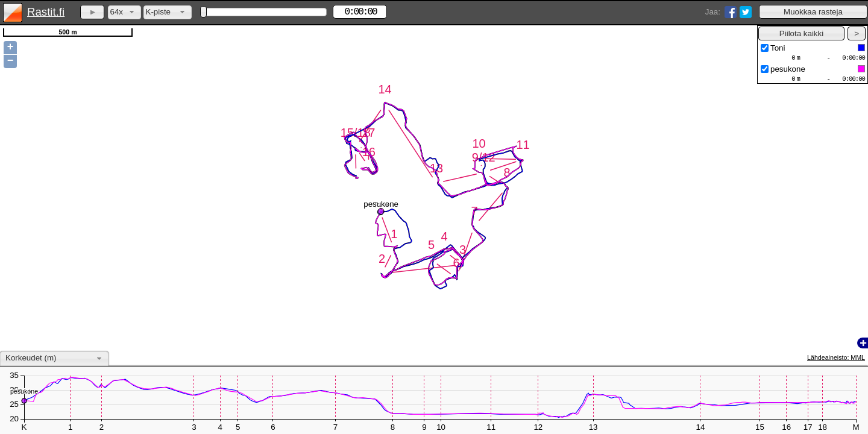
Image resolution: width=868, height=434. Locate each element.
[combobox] (124, 12)
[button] (813, 12)
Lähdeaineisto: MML (836, 357)
